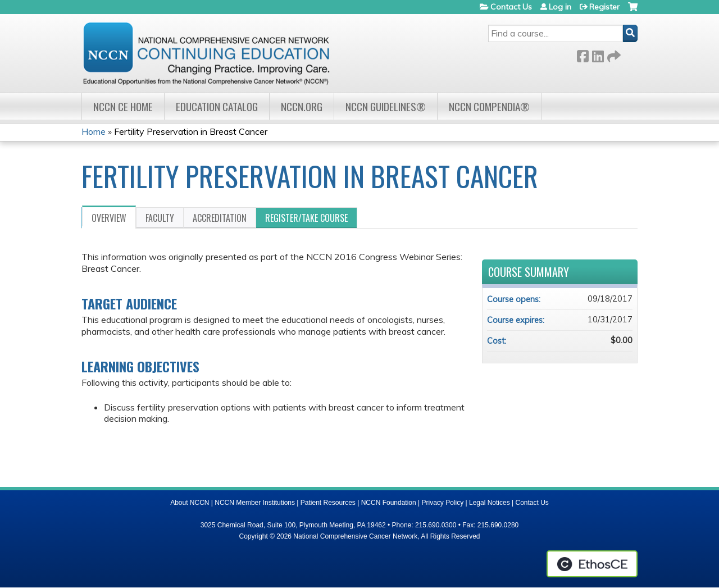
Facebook (583, 54)
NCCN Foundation (389, 503)
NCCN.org (302, 106)
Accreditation (220, 218)
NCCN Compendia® (489, 106)
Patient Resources (328, 503)
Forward (613, 54)
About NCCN (190, 503)
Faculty (160, 218)
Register (604, 7)
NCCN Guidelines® (386, 106)
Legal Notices (490, 503)
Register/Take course (306, 218)
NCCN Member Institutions (255, 503)
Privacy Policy (443, 503)
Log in (560, 7)
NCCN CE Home (123, 106)
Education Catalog (217, 106)
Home (94, 131)
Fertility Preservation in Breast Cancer (191, 131)
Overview (109, 218)
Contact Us (511, 7)
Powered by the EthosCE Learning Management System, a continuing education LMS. (592, 564)
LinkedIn (598, 54)
